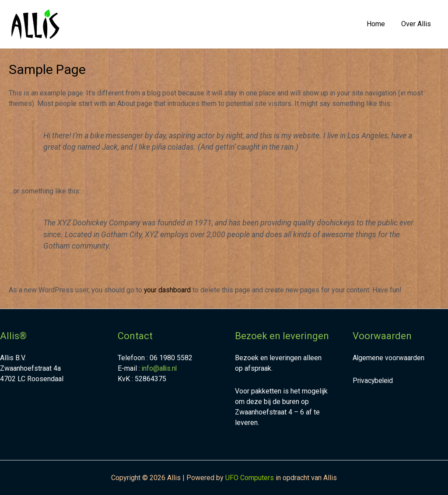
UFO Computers (250, 478)
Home (379, 24)
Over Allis (417, 24)
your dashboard (168, 290)
